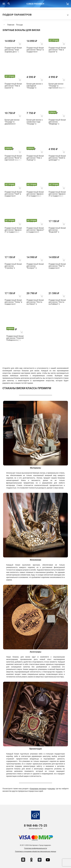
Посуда (19, 25)
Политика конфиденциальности (36, 848)
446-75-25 (35, 826)
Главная (11, 25)
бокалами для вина (38, 789)
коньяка (51, 789)
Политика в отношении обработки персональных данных (36, 851)
